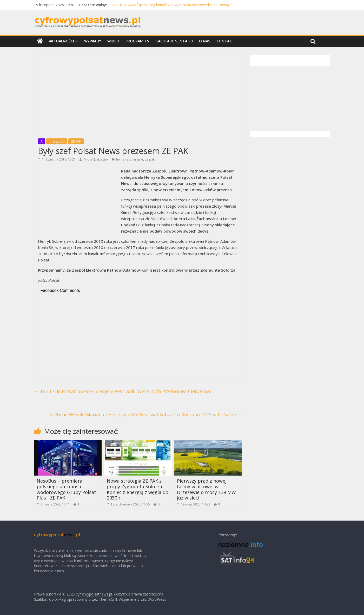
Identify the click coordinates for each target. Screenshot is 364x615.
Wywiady (93, 41)
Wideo (113, 41)
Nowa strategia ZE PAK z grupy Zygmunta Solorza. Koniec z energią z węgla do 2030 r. (138, 489)
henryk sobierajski (130, 159)
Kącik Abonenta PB (174, 41)
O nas (205, 41)
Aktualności (61, 41)
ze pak (150, 159)
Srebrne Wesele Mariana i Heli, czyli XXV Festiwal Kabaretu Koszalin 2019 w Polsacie (146, 414)
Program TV (137, 41)
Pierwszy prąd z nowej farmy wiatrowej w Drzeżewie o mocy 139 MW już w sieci (206, 489)
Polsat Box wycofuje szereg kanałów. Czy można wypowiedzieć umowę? (169, 5)
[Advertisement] (138, 95)
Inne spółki (57, 141)
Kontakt (225, 41)
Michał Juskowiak (97, 159)
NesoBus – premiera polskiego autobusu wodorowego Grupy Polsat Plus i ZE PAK (66, 489)
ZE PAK (76, 141)
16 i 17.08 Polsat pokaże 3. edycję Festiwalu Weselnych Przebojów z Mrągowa (123, 391)
